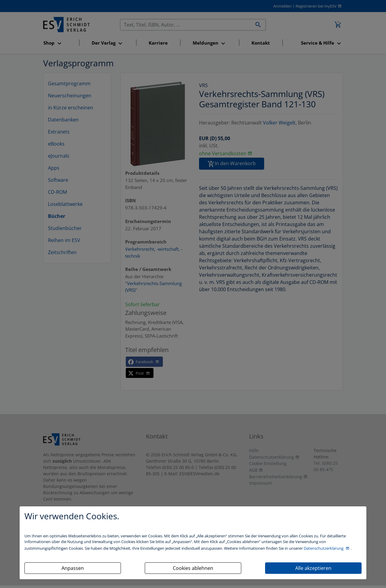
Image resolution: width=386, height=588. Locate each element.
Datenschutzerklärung (324, 548)
